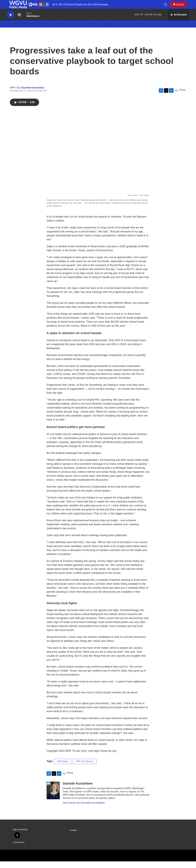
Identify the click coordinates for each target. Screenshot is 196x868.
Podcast (62, 31)
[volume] (19, 21)
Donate (182, 8)
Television (14, 31)
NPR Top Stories (85, 768)
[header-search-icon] (167, 8)
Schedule (95, 31)
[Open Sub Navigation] (52, 31)
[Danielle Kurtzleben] (53, 797)
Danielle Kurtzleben (33, 94)
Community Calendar (117, 31)
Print (182, 96)
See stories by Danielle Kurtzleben (84, 809)
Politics (29, 31)
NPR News (63, 768)
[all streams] (179, 21)
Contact (139, 31)
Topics (78, 31)
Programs (43, 31)
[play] (11, 21)
